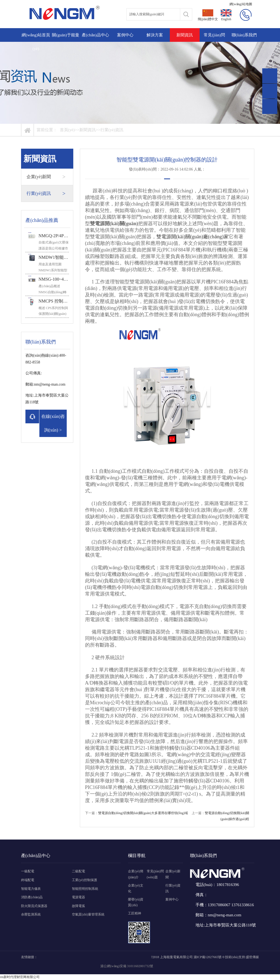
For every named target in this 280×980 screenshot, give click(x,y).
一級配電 (28, 871)
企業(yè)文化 (135, 888)
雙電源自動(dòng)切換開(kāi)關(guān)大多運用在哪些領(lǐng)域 (143, 813)
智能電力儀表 (31, 889)
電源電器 (78, 897)
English (226, 15)
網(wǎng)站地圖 (241, 4)
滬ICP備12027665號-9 (209, 957)
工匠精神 (135, 913)
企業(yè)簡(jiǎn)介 (135, 874)
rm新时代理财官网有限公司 (20, 977)
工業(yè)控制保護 (84, 880)
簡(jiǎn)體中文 (208, 15)
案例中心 (125, 35)
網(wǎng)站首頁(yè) (36, 42)
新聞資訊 (185, 35)
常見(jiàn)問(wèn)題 (214, 42)
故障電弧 (78, 906)
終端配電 (28, 880)
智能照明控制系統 (85, 889)
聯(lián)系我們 (244, 35)
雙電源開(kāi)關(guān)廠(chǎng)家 (192, 237)
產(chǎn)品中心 (95, 35)
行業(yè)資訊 (112, 130)
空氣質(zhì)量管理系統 (88, 914)
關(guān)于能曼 (65, 35)
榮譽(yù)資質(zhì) (136, 902)
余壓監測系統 (31, 914)
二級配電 (78, 871)
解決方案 (155, 35)
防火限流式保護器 (34, 906)
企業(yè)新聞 (46, 177)
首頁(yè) (67, 130)
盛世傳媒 (252, 957)
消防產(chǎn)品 (32, 897)
